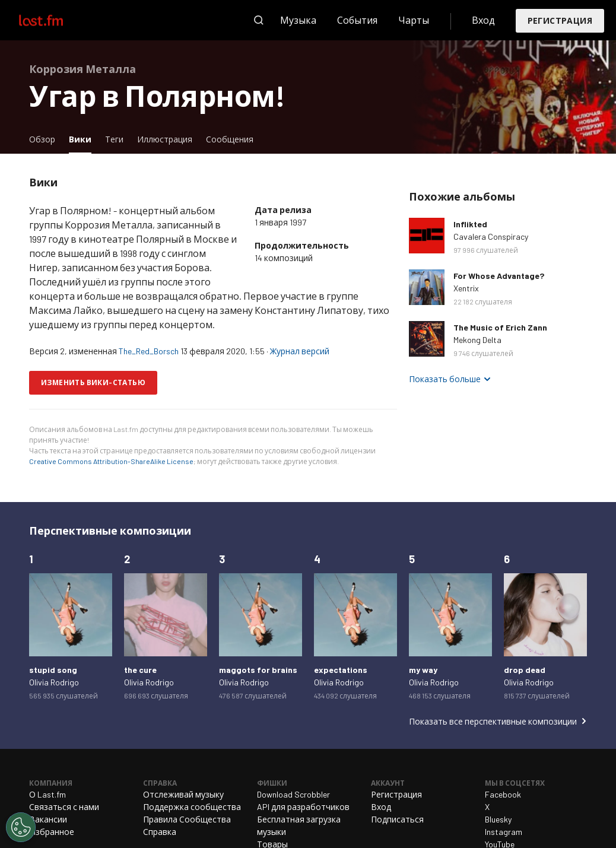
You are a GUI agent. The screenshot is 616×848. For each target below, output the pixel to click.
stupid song (53, 670)
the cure (140, 670)
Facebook (503, 794)
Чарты (414, 20)
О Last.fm (47, 794)
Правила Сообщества (187, 819)
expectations (341, 670)
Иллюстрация (165, 139)
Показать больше (445, 379)
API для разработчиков (303, 807)
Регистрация (560, 20)
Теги (114, 139)
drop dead (525, 670)
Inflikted (470, 224)
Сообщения (230, 139)
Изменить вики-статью (93, 382)
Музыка (298, 20)
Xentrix (466, 288)
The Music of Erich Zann (500, 327)
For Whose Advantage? (499, 276)
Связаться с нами (64, 807)
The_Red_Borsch (149, 351)
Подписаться (397, 819)
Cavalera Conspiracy (491, 236)
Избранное (52, 832)
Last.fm (55, 20)
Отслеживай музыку (183, 794)
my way (423, 670)
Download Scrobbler (293, 794)
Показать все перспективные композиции (493, 721)
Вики (83, 139)
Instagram (504, 832)
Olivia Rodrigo (54, 682)
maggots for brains (258, 670)
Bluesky (498, 819)
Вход (483, 20)
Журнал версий (300, 351)
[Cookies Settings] (21, 827)
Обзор (42, 139)
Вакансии (48, 819)
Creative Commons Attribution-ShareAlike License (111, 461)
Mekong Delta (477, 340)
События (357, 20)
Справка (160, 832)
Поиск (259, 20)
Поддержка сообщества (192, 807)
